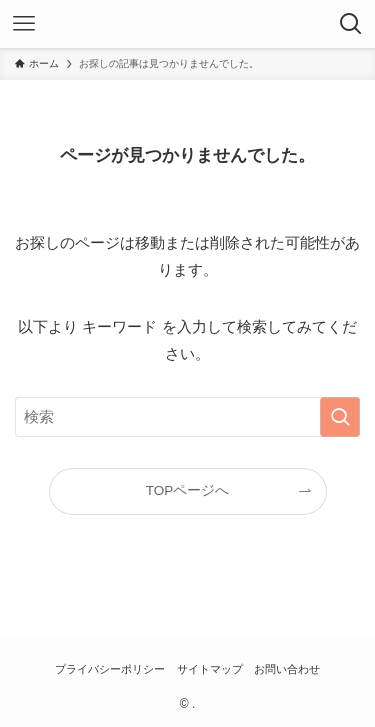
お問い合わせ (287, 669)
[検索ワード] (187, 417)
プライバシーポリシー (110, 669)
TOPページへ (188, 490)
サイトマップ (210, 669)
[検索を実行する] (340, 417)
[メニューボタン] (24, 24)
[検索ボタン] (351, 24)
